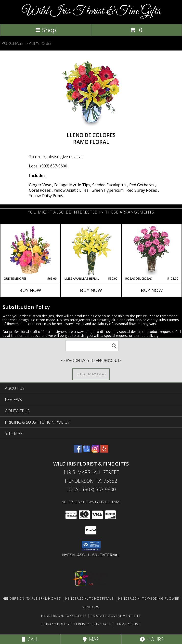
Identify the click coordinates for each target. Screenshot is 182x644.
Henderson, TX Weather (64, 616)
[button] (91, 546)
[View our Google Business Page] (87, 451)
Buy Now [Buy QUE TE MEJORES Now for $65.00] (30, 290)
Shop (46, 30)
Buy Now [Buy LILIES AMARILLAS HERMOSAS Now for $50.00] (91, 290)
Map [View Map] (91, 639)
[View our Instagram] (95, 451)
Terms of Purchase (92, 624)
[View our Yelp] (104, 451)
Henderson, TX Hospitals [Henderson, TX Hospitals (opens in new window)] (90, 598)
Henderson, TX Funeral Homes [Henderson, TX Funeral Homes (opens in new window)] (32, 598)
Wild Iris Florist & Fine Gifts (91, 11)
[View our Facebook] (78, 451)
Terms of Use (128, 624)
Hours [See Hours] (152, 639)
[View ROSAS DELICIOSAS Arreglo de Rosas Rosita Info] (152, 251)
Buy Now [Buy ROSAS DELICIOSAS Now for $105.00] (152, 290)
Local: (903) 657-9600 (48, 166)
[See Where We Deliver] (91, 374)
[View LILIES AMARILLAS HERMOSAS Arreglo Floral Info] (91, 251)
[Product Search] (92, 346)
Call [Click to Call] (30, 639)
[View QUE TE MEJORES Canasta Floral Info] (30, 251)
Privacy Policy (56, 624)
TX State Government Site (116, 616)
